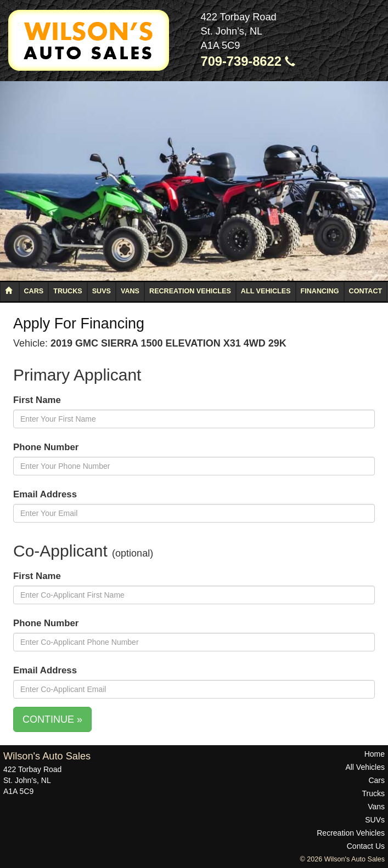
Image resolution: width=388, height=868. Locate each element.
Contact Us (366, 846)
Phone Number (46, 447)
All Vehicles (266, 291)
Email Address (45, 494)
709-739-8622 (248, 61)
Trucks (68, 291)
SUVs (102, 291)
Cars (34, 291)
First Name (37, 400)
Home (375, 754)
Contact (366, 291)
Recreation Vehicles (190, 291)
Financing (320, 291)
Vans (130, 291)
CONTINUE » (52, 719)
